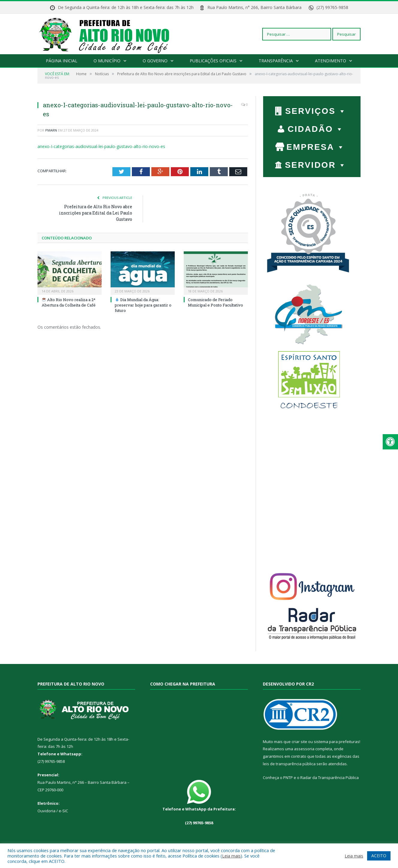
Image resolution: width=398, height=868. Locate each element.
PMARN (51, 130)
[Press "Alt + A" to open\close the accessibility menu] (390, 442)
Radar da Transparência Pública (330, 778)
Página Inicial (62, 61)
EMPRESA (316, 147)
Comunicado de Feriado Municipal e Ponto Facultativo (215, 302)
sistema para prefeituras (337, 742)
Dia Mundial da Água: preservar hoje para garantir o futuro (143, 305)
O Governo (155, 61)
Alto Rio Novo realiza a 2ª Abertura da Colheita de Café (69, 302)
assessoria (304, 749)
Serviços (316, 111)
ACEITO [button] (379, 856)
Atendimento (331, 61)
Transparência (276, 61)
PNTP (288, 778)
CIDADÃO (316, 129)
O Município (107, 61)
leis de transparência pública (289, 764)
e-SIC (63, 811)
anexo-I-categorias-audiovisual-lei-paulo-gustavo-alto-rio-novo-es (101, 146)
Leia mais (231, 856)
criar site (299, 742)
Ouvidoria (46, 811)
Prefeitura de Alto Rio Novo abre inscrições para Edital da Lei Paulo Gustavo (96, 213)
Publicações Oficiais (213, 61)
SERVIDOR (316, 165)
